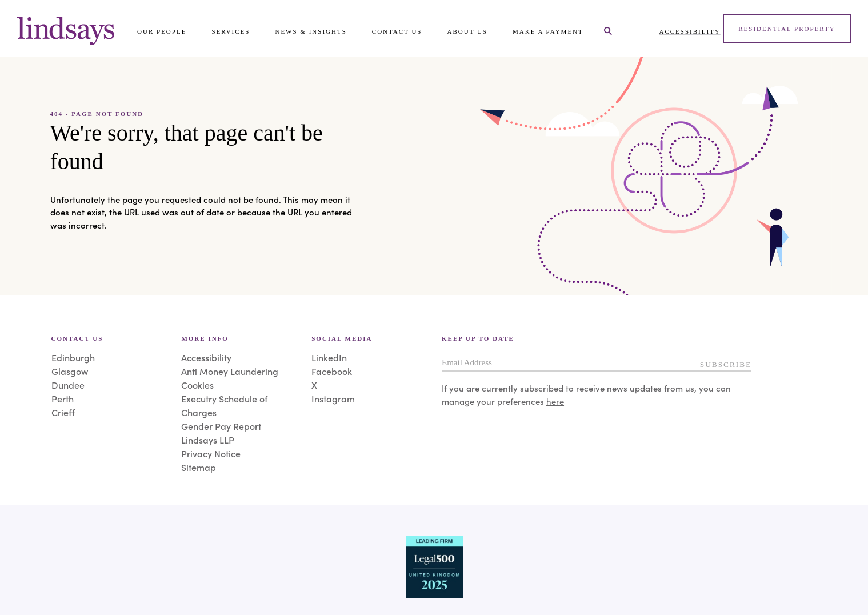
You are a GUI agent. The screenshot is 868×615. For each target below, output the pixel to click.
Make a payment (548, 31)
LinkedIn (329, 357)
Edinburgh (73, 357)
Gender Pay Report (221, 426)
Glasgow (70, 371)
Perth (63, 398)
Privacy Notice (211, 453)
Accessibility (690, 31)
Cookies (197, 385)
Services (231, 31)
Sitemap (199, 467)
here (555, 401)
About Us (467, 31)
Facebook (332, 371)
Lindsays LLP (208, 440)
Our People (162, 31)
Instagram (333, 398)
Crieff (63, 412)
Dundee (68, 385)
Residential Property (787, 29)
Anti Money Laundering (230, 371)
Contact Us (397, 31)
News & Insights (311, 31)
